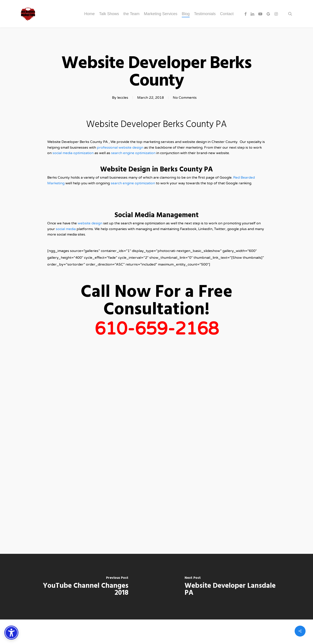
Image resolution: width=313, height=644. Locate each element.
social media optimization (73, 153)
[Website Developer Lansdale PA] (235, 587)
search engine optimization (133, 153)
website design (90, 223)
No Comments (185, 98)
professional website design (120, 148)
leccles (123, 98)
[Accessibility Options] (11, 633)
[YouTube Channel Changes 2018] (78, 587)
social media (66, 229)
